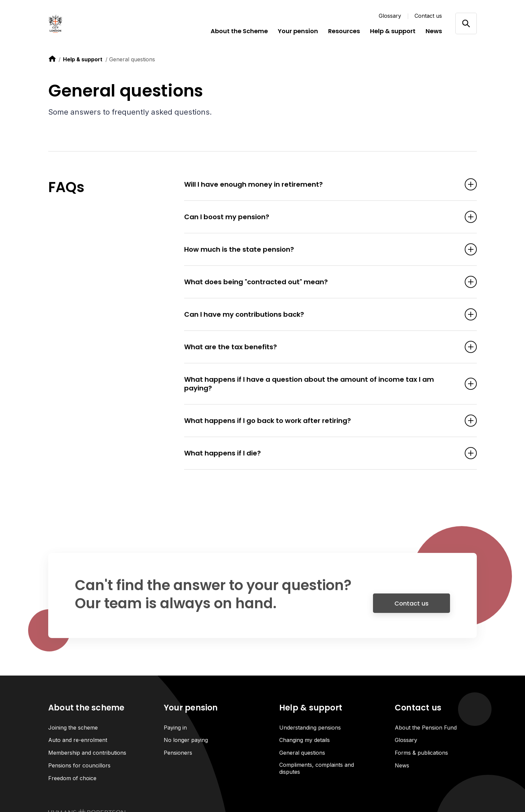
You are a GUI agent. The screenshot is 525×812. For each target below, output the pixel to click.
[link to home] (52, 59)
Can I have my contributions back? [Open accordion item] (320, 315)
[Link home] (88, 23)
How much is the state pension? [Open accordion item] (320, 250)
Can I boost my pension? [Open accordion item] (320, 217)
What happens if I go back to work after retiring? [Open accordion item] (320, 421)
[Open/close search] (466, 23)
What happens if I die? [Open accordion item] (320, 454)
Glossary (390, 16)
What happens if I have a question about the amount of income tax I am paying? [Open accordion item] (320, 384)
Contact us (428, 16)
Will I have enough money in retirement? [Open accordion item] (320, 185)
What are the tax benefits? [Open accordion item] (320, 348)
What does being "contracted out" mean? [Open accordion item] (320, 283)
